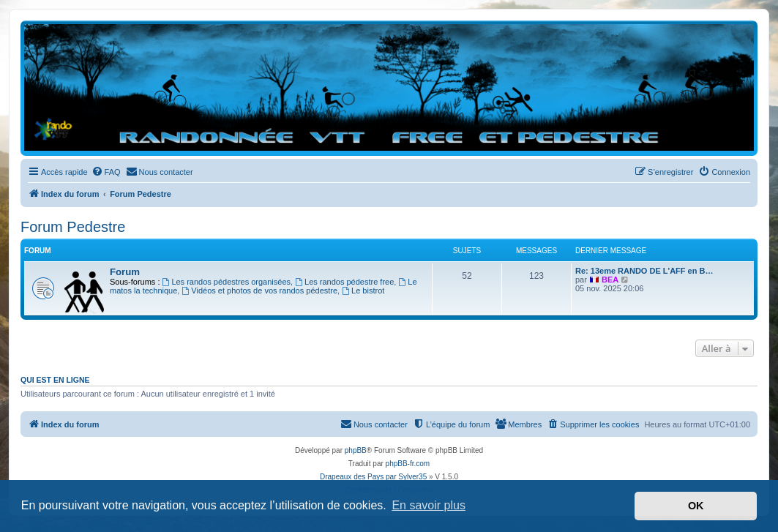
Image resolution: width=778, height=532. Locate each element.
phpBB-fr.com (408, 464)
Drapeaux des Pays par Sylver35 (373, 477)
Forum (125, 272)
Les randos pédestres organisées (227, 282)
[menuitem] (106, 172)
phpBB (356, 450)
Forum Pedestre (73, 227)
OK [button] (696, 506)
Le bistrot (363, 291)
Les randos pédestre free (344, 282)
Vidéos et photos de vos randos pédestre (259, 291)
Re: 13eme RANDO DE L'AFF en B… (644, 271)
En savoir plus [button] (429, 505)
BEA (610, 280)
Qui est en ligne (55, 380)
